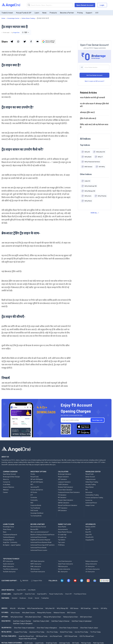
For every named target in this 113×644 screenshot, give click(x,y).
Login (102, 5)
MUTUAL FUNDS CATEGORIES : (12, 643)
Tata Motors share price (10, 569)
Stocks (33, 474)
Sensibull (15, 598)
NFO (32, 484)
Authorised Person (91, 503)
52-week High (62, 535)
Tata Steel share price (65, 561)
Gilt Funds (76, 643)
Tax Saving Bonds (36, 516)
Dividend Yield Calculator (66, 487)
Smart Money (7, 529)
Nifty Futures (15, 612)
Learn (37, 13)
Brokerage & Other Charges (11, 477)
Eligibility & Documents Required (40, 540)
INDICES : (5, 608)
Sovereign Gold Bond (37, 513)
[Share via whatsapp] (18, 41)
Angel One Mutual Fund (26, 636)
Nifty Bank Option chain (33, 617)
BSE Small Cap (86, 608)
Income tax (89, 500)
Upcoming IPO (35, 487)
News (44, 13)
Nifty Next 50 (50, 608)
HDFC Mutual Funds (71, 636)
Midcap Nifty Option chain (52, 617)
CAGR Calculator (63, 484)
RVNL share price (36, 566)
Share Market (90, 487)
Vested (37, 598)
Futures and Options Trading (94, 497)
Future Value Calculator (65, 490)
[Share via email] (37, 41)
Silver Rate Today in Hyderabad (24, 628)
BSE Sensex (74, 608)
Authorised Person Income (39, 537)
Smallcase (23, 598)
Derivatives (89, 492)
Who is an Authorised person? (40, 532)
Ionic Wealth (32, 590)
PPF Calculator (63, 508)
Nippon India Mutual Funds (28, 639)
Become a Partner (67, 13)
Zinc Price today (52, 632)
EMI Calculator (62, 510)
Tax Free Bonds (35, 508)
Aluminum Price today (37, 632)
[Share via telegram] (12, 41)
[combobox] (26, 32)
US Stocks (34, 492)
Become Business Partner (38, 527)
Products (53, 13)
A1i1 (97, 13)
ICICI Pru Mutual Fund (87, 636)
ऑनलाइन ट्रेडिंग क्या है (87, 112)
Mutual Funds (35, 477)
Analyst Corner (90, 505)
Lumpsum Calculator (64, 482)
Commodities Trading (92, 495)
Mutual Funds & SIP (24, 13)
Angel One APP (18, 594)
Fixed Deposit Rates (80, 594)
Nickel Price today (66, 632)
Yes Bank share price (9, 572)
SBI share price (35, 569)
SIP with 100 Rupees (37, 479)
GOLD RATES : (6, 621)
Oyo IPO (88, 529)
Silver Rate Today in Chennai (69, 628)
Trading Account (91, 479)
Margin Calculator (63, 477)
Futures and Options (37, 490)
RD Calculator (62, 497)
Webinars (6, 490)
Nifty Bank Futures (29, 612)
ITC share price (90, 566)
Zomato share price (64, 569)
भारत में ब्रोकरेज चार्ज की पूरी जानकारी (92, 98)
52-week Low (62, 537)
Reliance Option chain (71, 617)
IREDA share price (8, 566)
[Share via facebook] (31, 41)
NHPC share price (36, 564)
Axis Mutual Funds (56, 636)
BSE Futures (71, 612)
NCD (32, 503)
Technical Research (9, 537)
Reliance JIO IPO (90, 527)
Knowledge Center (9, 527)
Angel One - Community (10, 542)
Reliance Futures (59, 612)
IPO (87, 490)
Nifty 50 (13, 608)
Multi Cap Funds (98, 643)
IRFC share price (8, 561)
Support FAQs (37, 581)
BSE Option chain (86, 617)
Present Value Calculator (66, 500)
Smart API (68, 594)
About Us (6, 479)
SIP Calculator (62, 479)
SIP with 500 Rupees (37, 482)
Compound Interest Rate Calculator (69, 492)
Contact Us (7, 482)
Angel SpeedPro (42, 594)
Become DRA (34, 529)
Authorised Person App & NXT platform (43, 545)
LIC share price (90, 572)
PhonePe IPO (89, 537)
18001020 (24, 581)
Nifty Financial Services (35, 608)
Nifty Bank (21, 608)
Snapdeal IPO (90, 540)
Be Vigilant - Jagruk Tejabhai (12, 545)
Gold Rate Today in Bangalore (23, 623)
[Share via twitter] (25, 41)
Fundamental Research (10, 535)
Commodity (34, 500)
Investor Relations (9, 487)
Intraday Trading (91, 484)
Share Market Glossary (65, 532)
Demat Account (90, 477)
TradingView (45, 598)
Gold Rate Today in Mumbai (22, 621)
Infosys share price (91, 564)
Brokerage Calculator (65, 474)
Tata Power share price (38, 572)
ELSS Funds (29, 643)
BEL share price (63, 572)
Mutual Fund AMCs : (9, 636)
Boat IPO (88, 532)
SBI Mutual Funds (42, 636)
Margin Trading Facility (56, 594)
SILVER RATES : (7, 628)
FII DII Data (61, 545)
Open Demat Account (85, 5)
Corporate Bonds (36, 505)
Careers (5, 492)
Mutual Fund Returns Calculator (68, 505)
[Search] (50, 5)
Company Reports (9, 540)
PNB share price (63, 566)
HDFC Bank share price (37, 561)
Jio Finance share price (93, 569)
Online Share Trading (92, 482)
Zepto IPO (89, 535)
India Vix (96, 608)
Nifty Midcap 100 (62, 608)
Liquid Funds (39, 643)
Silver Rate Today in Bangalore (47, 628)
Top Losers (61, 542)
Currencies (34, 497)
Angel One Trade (30, 594)
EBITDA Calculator (64, 503)
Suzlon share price (9, 564)
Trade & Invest (7, 13)
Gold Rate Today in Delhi (41, 621)
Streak (30, 598)
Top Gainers (62, 540)
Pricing (80, 13)
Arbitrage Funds (65, 643)
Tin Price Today (95, 632)
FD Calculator (62, 495)
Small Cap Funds (51, 643)
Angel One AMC (21, 590)
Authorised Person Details (38, 548)
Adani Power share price (65, 564)
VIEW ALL (95, 213)
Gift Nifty (104, 608)
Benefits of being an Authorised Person (42, 535)
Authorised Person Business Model (41, 542)
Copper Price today (21, 632)
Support (89, 13)
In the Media (7, 484)
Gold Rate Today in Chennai (60, 621)
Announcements (63, 529)
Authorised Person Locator (39, 550)
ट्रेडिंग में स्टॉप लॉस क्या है (88, 118)
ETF (32, 495)
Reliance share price (92, 561)
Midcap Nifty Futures (44, 612)
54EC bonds (34, 510)
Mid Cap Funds (86, 643)
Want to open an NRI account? (95, 81)
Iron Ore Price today (81, 632)
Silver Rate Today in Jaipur (89, 628)
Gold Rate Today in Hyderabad (82, 621)
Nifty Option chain (17, 617)
